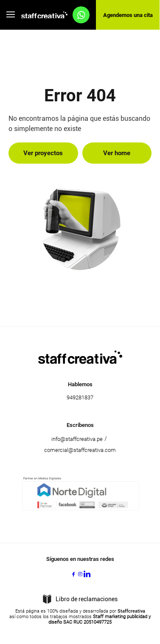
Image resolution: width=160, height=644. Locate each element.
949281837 (80, 397)
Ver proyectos (43, 153)
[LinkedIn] (87, 574)
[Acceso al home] (44, 15)
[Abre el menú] (11, 15)
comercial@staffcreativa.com (80, 450)
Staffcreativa (131, 611)
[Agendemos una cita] (81, 15)
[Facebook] (73, 574)
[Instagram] (80, 574)
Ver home (117, 153)
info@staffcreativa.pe (77, 439)
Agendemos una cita (128, 15)
